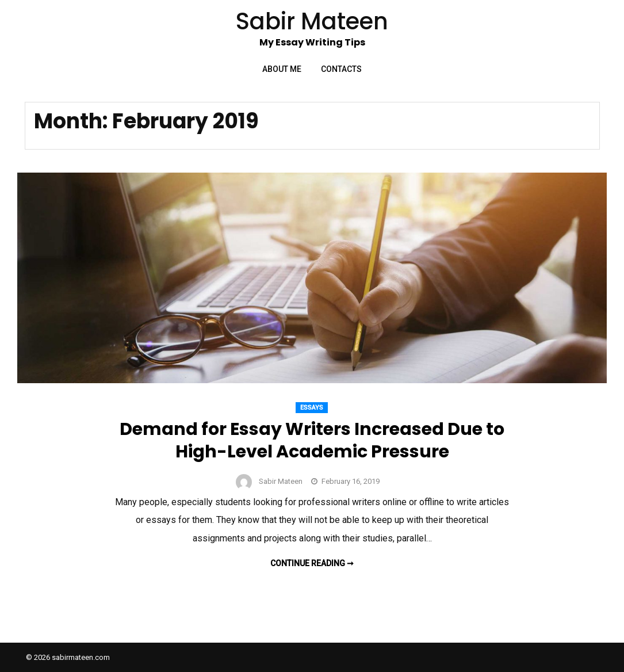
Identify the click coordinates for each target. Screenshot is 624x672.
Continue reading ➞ (312, 563)
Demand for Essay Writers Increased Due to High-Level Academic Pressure (312, 440)
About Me (282, 69)
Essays (312, 408)
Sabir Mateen (281, 481)
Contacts (341, 69)
